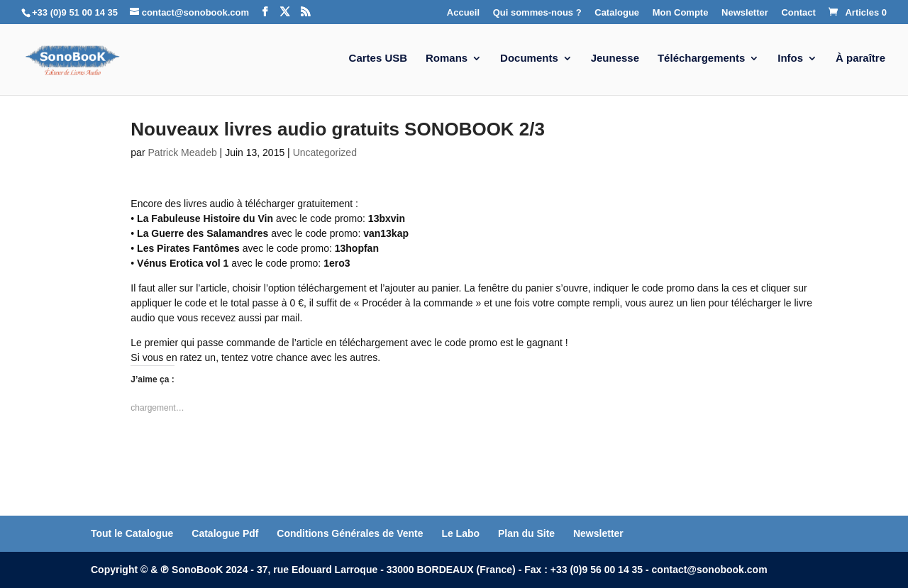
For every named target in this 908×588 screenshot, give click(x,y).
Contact (798, 13)
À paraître (860, 59)
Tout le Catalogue (132, 533)
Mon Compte (681, 13)
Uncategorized (325, 152)
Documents (529, 59)
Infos (790, 59)
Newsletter (745, 13)
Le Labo (460, 533)
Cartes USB (378, 59)
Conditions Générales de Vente (350, 533)
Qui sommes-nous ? (537, 13)
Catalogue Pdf (225, 533)
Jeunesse (615, 59)
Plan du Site (526, 533)
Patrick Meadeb (182, 152)
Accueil (463, 13)
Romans (447, 59)
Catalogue (617, 13)
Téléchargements (701, 59)
